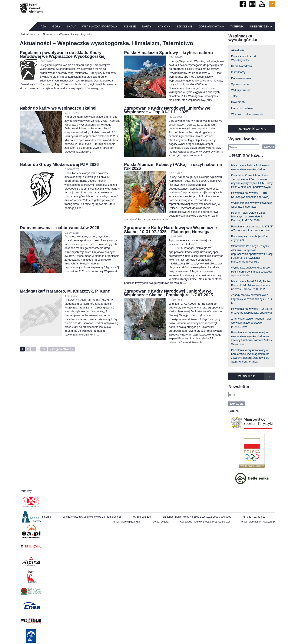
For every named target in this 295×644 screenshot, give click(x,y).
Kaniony (164, 26)
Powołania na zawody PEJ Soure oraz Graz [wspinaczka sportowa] (252, 311)
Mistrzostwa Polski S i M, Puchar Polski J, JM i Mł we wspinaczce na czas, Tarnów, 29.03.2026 (251, 285)
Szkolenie (184, 26)
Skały (71, 26)
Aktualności (238, 50)
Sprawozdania (240, 84)
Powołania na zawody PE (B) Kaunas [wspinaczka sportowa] (250, 195)
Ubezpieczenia (261, 26)
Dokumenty (238, 102)
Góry (56, 26)
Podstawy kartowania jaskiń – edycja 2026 (249, 238)
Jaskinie (130, 26)
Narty (147, 26)
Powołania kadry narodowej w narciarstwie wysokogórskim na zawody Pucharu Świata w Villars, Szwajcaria (252, 338)
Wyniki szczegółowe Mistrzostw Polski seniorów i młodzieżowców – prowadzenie (251, 271)
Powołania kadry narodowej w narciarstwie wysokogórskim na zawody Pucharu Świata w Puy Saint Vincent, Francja (250, 356)
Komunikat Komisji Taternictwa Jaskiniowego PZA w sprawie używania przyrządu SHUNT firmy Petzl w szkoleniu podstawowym (252, 181)
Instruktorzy (238, 72)
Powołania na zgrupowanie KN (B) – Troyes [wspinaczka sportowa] (252, 228)
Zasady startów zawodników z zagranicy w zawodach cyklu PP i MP (251, 299)
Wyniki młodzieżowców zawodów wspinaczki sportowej (251, 205)
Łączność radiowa (242, 108)
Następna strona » (61, 349)
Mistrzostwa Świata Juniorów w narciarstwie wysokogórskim (250, 167)
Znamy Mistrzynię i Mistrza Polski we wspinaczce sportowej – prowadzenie (252, 322)
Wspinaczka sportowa (100, 26)
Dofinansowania (211, 26)
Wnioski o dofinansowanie (247, 114)
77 (44, 349)
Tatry (234, 96)
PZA (43, 26)
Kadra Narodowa (242, 66)
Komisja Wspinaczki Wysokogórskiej (243, 58)
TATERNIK (237, 26)
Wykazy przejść (241, 90)
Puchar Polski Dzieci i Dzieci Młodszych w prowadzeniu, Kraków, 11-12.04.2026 (249, 216)
